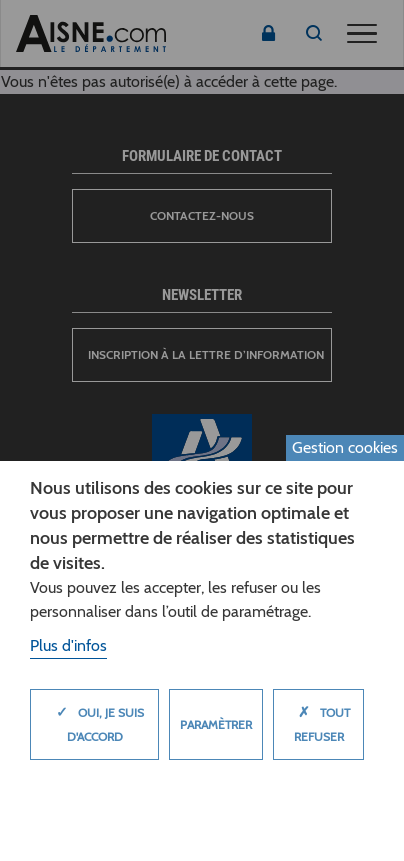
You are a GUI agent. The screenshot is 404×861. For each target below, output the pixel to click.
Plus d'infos (68, 645)
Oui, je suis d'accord (95, 718)
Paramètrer (216, 724)
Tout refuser (319, 718)
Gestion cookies (345, 447)
